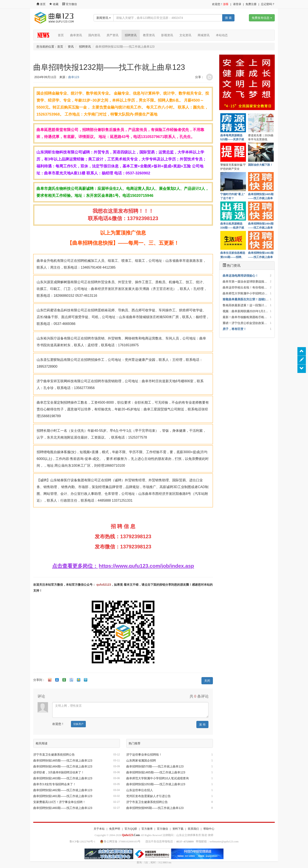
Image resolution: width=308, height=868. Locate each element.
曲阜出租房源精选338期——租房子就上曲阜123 (232, 225)
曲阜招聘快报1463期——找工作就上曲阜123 (63, 778)
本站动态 (222, 35)
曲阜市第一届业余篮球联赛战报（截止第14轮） (254, 282)
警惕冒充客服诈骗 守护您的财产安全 (233, 167)
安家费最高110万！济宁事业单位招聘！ (59, 802)
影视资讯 (167, 35)
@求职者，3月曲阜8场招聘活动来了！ (59, 772)
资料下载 (178, 829)
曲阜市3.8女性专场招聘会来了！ (55, 784)
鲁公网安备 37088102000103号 (121, 841)
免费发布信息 (262, 18)
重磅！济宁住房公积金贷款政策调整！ (248, 323)
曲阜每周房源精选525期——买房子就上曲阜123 (232, 137)
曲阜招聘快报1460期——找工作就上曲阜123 (63, 808)
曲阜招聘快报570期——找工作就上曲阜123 (155, 766)
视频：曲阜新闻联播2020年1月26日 (246, 311)
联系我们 (193, 829)
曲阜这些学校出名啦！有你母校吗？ (246, 287)
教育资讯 (149, 35)
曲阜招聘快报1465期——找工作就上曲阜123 (63, 760)
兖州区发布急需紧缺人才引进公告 (148, 796)
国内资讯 (94, 35)
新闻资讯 (104, 18)
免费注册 (251, 4)
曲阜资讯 (76, 35)
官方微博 (147, 829)
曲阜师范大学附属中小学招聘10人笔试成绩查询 (158, 778)
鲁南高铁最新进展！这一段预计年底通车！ (251, 305)
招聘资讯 (131, 35)
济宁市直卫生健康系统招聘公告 (54, 755)
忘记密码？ (268, 4)
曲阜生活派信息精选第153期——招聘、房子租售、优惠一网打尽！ (233, 255)
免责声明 (115, 829)
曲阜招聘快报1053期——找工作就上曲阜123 (156, 784)
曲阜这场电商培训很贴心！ (240, 276)
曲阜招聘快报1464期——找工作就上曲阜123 (63, 766)
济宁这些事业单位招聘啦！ (144, 755)
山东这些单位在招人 (140, 790)
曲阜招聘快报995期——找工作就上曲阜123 (155, 808)
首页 (41, 4)
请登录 (237, 4)
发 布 (203, 724)
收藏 (54, 4)
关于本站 (99, 829)
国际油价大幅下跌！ (260, 165)
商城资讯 (204, 35)
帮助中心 (209, 829)
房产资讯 (112, 35)
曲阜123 (74, 77)
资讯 (71, 47)
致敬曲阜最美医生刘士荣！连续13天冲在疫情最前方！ (258, 299)
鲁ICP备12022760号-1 (82, 841)
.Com (131, 835)
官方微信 (70, 4)
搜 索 (228, 18)
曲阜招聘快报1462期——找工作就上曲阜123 (63, 790)
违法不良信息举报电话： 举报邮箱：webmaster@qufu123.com (192, 841)
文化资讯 (185, 35)
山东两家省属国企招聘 (141, 760)
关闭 (207, 681)
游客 (226, 4)
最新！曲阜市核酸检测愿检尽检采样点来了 (251, 317)
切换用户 (78, 724)
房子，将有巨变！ (234, 329)
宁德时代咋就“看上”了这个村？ (233, 196)
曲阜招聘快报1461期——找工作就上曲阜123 (63, 796)
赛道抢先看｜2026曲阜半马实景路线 (261, 137)
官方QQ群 (131, 829)
